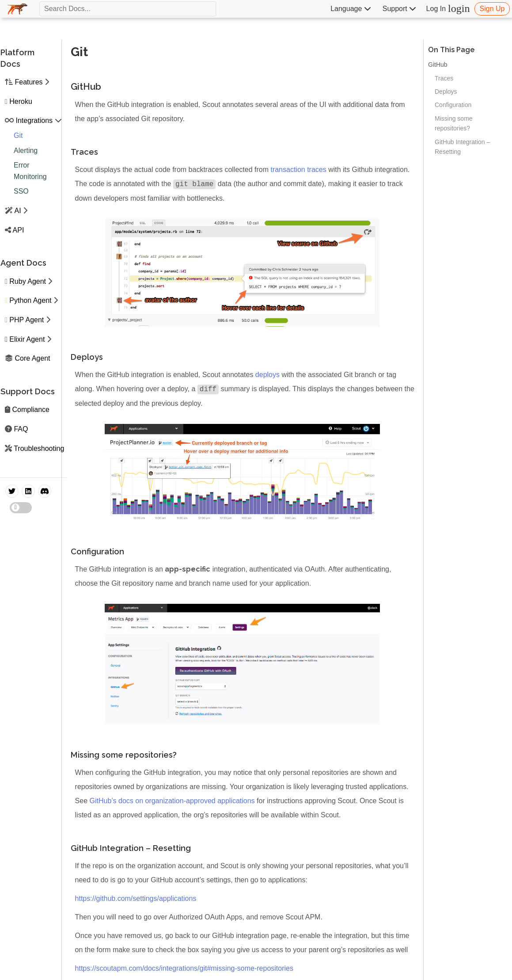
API (19, 230)
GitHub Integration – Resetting (462, 147)
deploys (267, 375)
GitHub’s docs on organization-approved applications (172, 801)
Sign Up (492, 9)
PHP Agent (27, 320)
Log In (448, 8)
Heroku (21, 101)
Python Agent (30, 300)
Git (18, 135)
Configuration (453, 105)
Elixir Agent (27, 339)
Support (399, 9)
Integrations (34, 120)
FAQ (21, 429)
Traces (444, 78)
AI (18, 211)
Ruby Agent (28, 281)
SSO (21, 191)
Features (28, 82)
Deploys (446, 92)
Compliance (30, 410)
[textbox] (128, 9)
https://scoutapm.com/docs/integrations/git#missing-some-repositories (184, 968)
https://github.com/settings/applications (136, 898)
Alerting (26, 151)
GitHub (438, 65)
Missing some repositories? (454, 123)
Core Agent (32, 358)
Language (351, 9)
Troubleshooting (39, 448)
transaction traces (298, 170)
